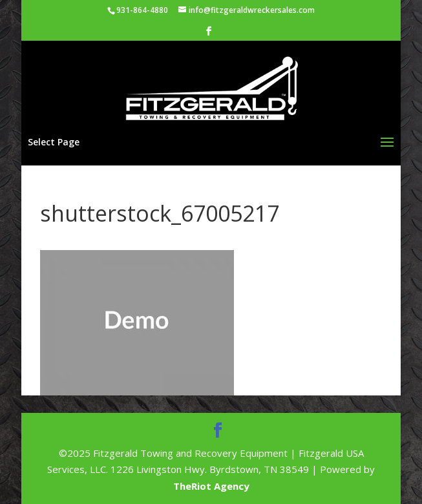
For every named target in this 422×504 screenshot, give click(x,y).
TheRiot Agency (211, 486)
